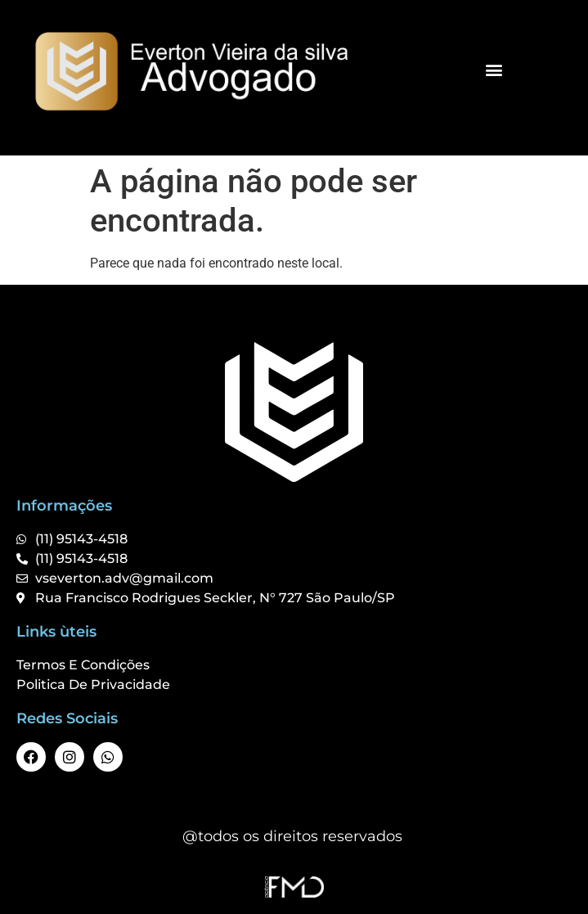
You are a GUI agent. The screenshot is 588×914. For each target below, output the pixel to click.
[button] (494, 69)
